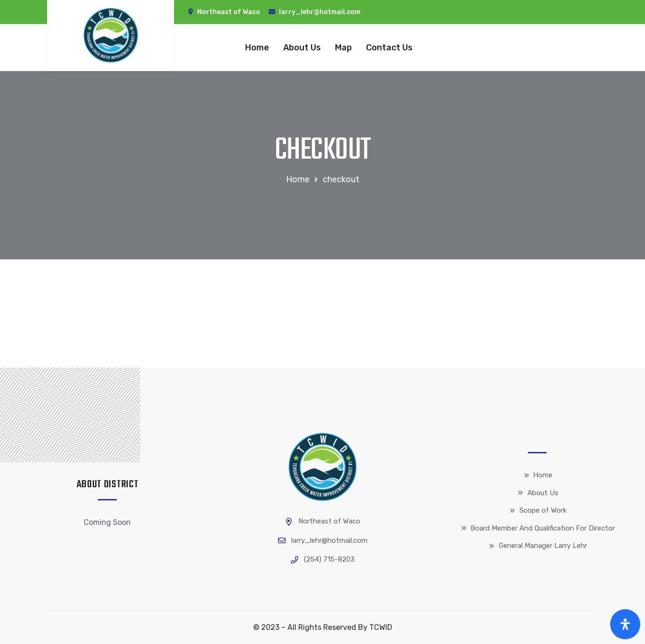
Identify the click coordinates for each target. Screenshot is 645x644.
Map (343, 48)
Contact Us (389, 48)
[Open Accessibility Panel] (625, 624)
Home (257, 48)
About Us (302, 48)
